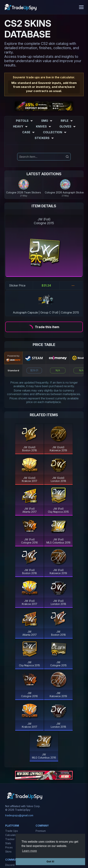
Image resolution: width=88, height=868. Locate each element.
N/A (58, 370)
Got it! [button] (50, 862)
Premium (41, 831)
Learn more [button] (29, 851)
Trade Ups (12, 831)
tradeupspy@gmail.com (19, 815)
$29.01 (34, 370)
